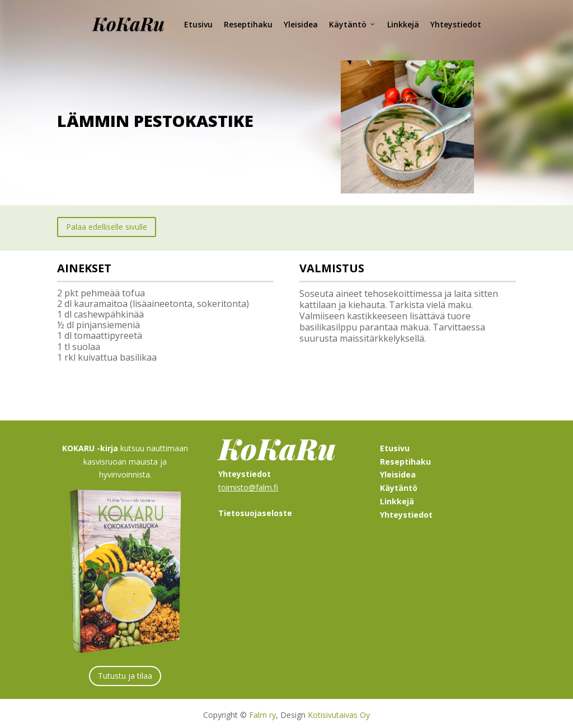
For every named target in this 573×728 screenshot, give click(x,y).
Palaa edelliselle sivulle (107, 224)
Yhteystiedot (456, 24)
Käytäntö (353, 25)
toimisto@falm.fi (248, 484)
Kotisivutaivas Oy (339, 712)
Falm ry (262, 712)
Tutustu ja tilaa (125, 672)
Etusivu (198, 24)
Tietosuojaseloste (255, 510)
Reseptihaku (248, 24)
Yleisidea (301, 24)
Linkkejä (403, 24)
